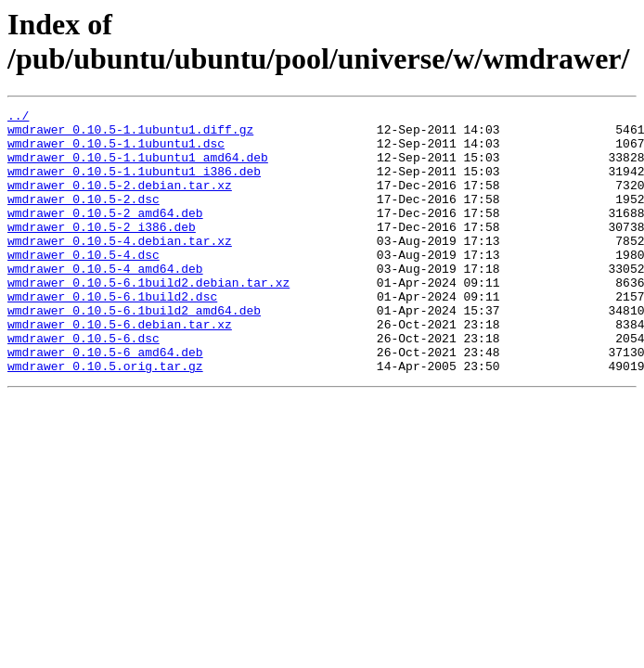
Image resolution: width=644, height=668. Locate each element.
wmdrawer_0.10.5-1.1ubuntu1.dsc (116, 151)
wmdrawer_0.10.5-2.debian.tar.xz (120, 201)
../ (18, 118)
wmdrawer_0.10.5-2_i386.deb (102, 251)
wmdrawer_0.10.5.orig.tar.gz (105, 418)
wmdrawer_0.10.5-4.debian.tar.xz (120, 268)
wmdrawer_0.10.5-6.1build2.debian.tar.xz (148, 318)
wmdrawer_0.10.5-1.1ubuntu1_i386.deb (134, 185)
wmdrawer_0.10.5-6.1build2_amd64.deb (134, 352)
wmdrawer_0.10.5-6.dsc (84, 385)
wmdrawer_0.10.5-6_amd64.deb (105, 402)
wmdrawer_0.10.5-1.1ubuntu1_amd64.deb (138, 168)
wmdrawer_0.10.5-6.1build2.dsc (112, 335)
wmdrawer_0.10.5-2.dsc (84, 218)
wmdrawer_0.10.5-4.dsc (84, 285)
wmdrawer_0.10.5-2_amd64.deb (105, 235)
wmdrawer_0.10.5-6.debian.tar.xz (120, 368)
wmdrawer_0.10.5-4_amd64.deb (105, 302)
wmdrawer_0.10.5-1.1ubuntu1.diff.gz (130, 135)
